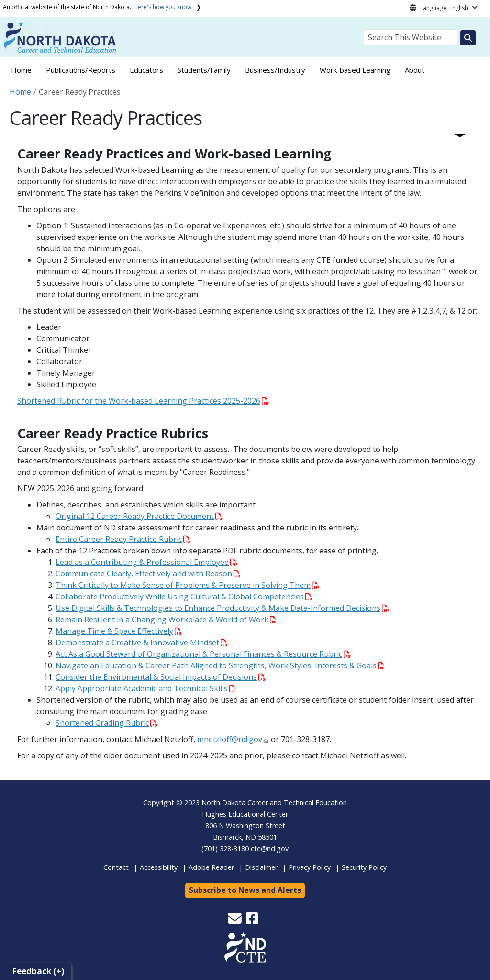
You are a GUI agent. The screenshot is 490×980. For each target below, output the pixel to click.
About (415, 70)
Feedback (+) (38, 971)
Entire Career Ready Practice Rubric (123, 539)
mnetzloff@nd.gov (230, 739)
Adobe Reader (211, 867)
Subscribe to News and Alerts (245, 890)
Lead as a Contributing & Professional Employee (146, 562)
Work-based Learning (355, 70)
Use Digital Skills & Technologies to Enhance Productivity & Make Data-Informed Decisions (222, 608)
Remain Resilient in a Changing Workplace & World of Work (166, 620)
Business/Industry (275, 70)
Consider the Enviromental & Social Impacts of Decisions (161, 677)
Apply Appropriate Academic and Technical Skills (146, 688)
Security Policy (364, 867)
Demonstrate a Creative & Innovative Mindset (142, 642)
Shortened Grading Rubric (106, 723)
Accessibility (159, 867)
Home (21, 70)
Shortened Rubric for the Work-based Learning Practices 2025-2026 (143, 401)
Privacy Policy (310, 867)
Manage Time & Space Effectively (119, 631)
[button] (236, 921)
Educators (146, 70)
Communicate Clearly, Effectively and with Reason (148, 574)
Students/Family (204, 70)
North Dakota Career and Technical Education (274, 803)
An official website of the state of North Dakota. (97, 7)
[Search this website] (468, 38)
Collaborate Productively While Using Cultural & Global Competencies (184, 597)
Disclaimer (261, 867)
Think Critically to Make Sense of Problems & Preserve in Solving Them (187, 585)
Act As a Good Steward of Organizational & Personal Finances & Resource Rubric (203, 654)
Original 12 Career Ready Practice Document (139, 516)
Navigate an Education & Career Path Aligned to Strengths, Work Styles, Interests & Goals (220, 665)
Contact (116, 867)
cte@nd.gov (270, 849)
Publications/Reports (81, 70)
